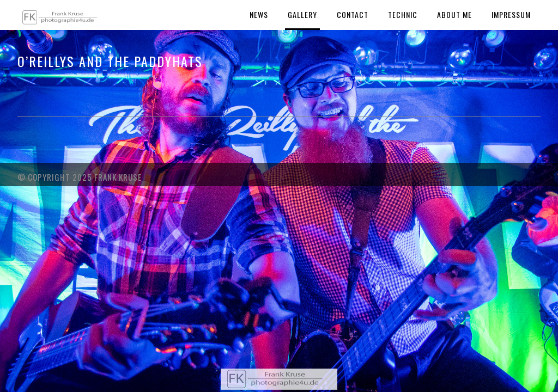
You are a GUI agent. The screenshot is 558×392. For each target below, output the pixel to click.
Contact (353, 14)
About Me (454, 14)
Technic (403, 14)
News (259, 14)
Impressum (511, 14)
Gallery (302, 14)
